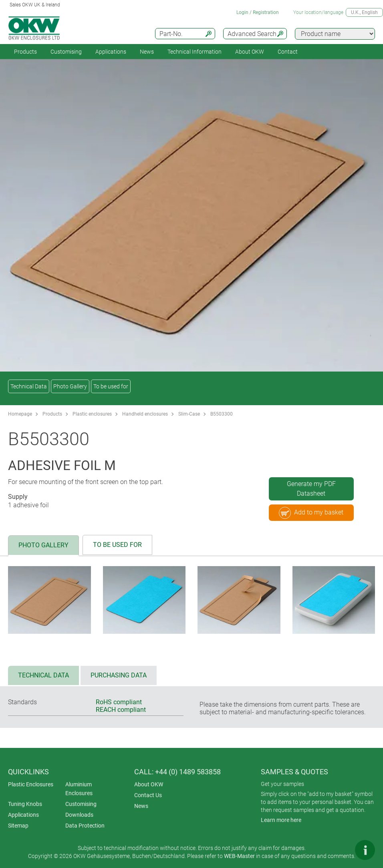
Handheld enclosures (145, 414)
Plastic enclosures (92, 414)
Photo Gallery (70, 386)
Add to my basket (311, 513)
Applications (111, 52)
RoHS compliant (119, 702)
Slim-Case (189, 414)
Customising (66, 52)
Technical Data (29, 386)
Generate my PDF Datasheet (311, 489)
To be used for (111, 386)
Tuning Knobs (25, 804)
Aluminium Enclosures (79, 789)
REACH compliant (121, 710)
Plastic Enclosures (31, 784)
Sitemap (18, 826)
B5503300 (222, 414)
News (147, 52)
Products (25, 52)
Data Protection (85, 826)
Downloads (79, 815)
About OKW (149, 784)
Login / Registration (258, 12)
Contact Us (148, 795)
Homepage (20, 414)
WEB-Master (239, 856)
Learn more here (281, 820)
